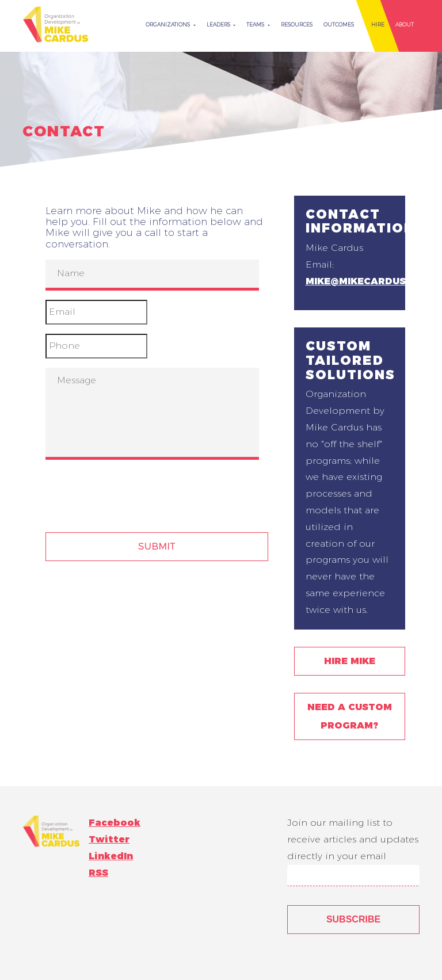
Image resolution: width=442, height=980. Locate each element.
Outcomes (339, 24)
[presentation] (133, 491)
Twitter (109, 839)
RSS (98, 873)
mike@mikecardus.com (369, 281)
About (405, 24)
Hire (378, 24)
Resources (297, 24)
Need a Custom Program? (350, 716)
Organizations (169, 24)
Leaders (219, 24)
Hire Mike (350, 661)
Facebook (115, 823)
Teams (256, 24)
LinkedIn (111, 856)
